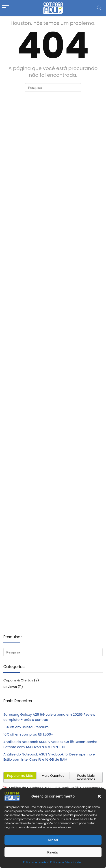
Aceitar (53, 840)
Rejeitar (53, 852)
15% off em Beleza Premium (26, 727)
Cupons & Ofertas (18, 680)
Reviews (10, 687)
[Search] (99, 8)
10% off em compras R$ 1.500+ (28, 734)
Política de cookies (36, 862)
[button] (99, 796)
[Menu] (5, 8)
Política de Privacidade (65, 862)
